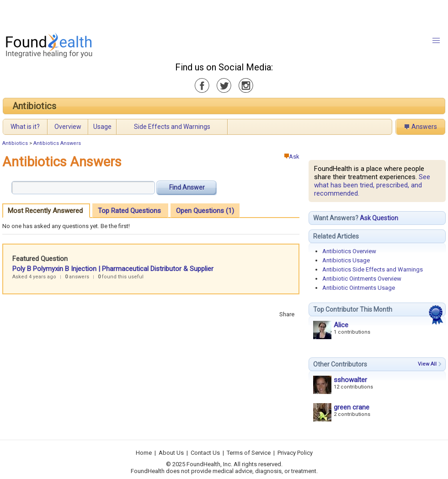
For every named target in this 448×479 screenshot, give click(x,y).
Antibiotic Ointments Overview (362, 279)
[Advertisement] (114, 14)
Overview (68, 127)
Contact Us (205, 453)
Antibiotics (34, 106)
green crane (352, 407)
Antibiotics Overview (349, 251)
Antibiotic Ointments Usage (359, 288)
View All (427, 364)
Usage (102, 127)
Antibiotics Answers (57, 143)
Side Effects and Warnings (172, 127)
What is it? (25, 127)
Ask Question (379, 218)
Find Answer (187, 187)
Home (144, 453)
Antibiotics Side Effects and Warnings (373, 269)
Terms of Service (249, 453)
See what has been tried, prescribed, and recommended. (372, 185)
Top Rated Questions (129, 211)
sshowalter (350, 380)
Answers (424, 127)
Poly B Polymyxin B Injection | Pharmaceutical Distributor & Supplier (113, 269)
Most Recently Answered (45, 211)
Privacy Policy (295, 453)
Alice (341, 325)
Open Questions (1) (205, 211)
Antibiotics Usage (346, 260)
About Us (171, 453)
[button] (436, 41)
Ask (292, 157)
